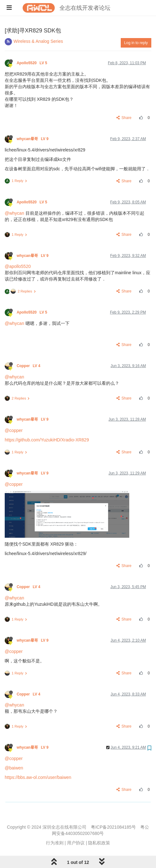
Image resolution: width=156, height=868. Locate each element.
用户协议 (76, 843)
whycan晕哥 (33, 139)
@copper (14, 430)
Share (124, 118)
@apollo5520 (18, 266)
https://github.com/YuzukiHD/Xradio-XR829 (47, 440)
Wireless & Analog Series (38, 41)
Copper (29, 366)
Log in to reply (136, 43)
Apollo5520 (32, 63)
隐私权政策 (99, 843)
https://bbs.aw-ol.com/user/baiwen (38, 777)
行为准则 (55, 843)
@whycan (14, 213)
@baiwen (14, 768)
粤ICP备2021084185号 (113, 827)
